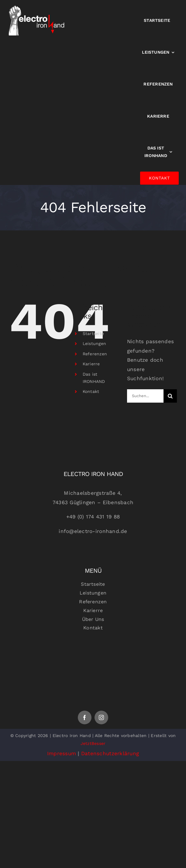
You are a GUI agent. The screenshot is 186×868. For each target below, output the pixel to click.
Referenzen (95, 354)
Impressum (62, 753)
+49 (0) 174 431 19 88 (93, 517)
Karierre (91, 364)
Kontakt (91, 391)
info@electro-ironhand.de (93, 531)
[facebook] (85, 717)
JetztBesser (93, 743)
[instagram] (101, 717)
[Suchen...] (145, 396)
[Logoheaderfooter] (93, 652)
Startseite (93, 333)
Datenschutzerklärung (110, 753)
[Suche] (170, 396)
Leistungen (95, 344)
